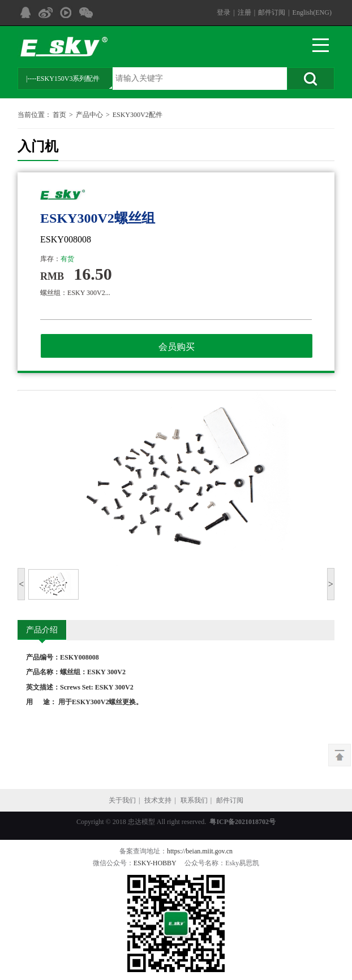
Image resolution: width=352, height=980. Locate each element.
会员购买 (177, 347)
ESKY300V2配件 (138, 115)
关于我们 (122, 800)
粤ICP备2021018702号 (242, 822)
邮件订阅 (272, 12)
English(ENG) (312, 12)
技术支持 (158, 800)
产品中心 (89, 115)
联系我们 (194, 800)
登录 (224, 12)
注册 (244, 12)
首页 (59, 115)
